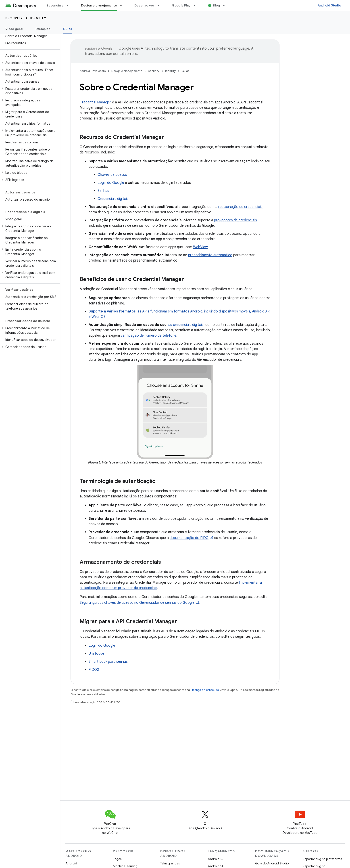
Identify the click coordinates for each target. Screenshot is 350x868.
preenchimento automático (210, 255)
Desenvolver (144, 5)
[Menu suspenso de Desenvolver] (160, 5)
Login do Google (111, 183)
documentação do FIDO (189, 538)
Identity (38, 18)
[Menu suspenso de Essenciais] (70, 5)
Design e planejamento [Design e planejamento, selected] (99, 5)
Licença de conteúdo (205, 690)
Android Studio (329, 5)
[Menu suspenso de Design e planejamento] (123, 5)
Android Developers (93, 71)
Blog (216, 5)
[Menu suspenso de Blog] (226, 5)
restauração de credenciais (240, 207)
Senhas (103, 191)
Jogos (117, 859)
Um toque (96, 654)
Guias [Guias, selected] (68, 29)
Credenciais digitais (113, 199)
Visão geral (14, 29)
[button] (29, 63)
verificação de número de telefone (149, 335)
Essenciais (55, 5)
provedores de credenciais (235, 220)
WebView (200, 247)
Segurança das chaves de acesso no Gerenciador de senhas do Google (137, 603)
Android (71, 863)
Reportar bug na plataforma (322, 859)
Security (14, 18)
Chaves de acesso (112, 175)
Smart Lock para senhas (108, 662)
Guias (185, 71)
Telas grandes (170, 863)
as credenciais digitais (186, 325)
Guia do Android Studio (272, 863)
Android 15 (216, 859)
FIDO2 (94, 670)
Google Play (181, 5)
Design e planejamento (127, 71)
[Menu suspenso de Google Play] (196, 5)
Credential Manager (95, 102)
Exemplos (43, 29)
